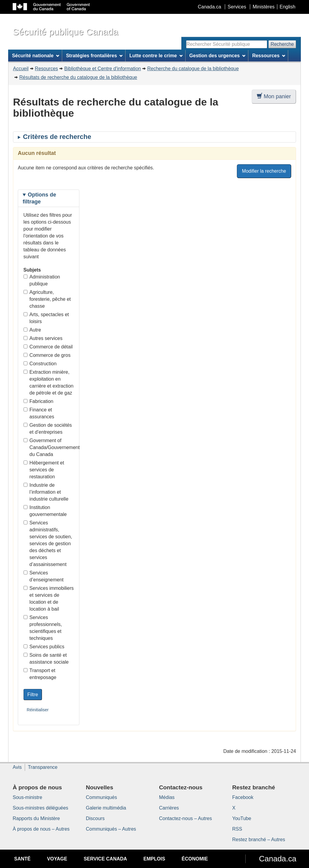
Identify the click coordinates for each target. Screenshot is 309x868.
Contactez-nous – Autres (185, 818)
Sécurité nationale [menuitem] (36, 56)
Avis (17, 767)
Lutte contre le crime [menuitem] (156, 56)
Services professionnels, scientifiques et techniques (43, 628)
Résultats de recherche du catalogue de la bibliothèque (78, 77)
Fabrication (38, 401)
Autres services (43, 338)
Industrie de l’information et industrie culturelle (46, 492)
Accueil (21, 69)
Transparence (43, 767)
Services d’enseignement (44, 576)
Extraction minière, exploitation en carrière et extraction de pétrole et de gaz (49, 382)
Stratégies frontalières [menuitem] (94, 56)
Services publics (44, 647)
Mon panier (274, 96)
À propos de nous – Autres (41, 829)
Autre (32, 330)
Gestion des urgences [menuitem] (217, 56)
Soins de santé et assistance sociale (46, 659)
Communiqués (102, 797)
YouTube (242, 818)
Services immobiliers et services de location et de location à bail (49, 599)
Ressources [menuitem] (269, 56)
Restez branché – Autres (259, 840)
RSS (237, 829)
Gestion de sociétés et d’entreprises (48, 429)
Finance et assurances (39, 413)
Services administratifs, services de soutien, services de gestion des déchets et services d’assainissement (48, 544)
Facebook (243, 797)
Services (237, 7)
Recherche (282, 44)
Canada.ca (210, 7)
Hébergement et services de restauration (44, 470)
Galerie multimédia (106, 808)
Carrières (169, 808)
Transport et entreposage (40, 674)
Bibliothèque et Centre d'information (103, 69)
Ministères (264, 7)
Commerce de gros (47, 355)
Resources (46, 69)
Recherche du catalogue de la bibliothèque (193, 69)
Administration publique (42, 280)
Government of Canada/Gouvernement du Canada (49, 447)
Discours (95, 818)
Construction (40, 364)
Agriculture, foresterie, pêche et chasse (47, 299)
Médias (167, 797)
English (288, 7)
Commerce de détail (48, 347)
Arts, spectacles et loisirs (46, 318)
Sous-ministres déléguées (40, 808)
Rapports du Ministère (36, 818)
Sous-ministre (27, 797)
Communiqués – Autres (111, 829)
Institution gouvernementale (45, 511)
